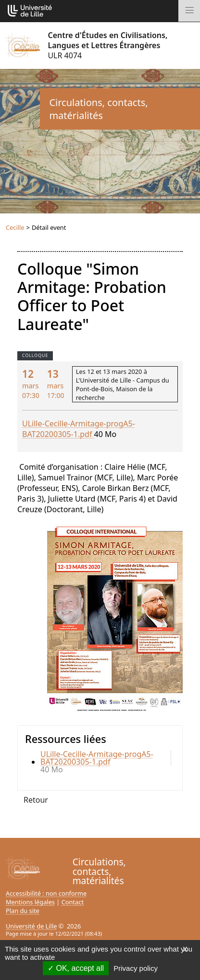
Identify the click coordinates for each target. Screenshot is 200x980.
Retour (36, 800)
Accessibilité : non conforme (46, 893)
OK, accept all (76, 968)
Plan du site (23, 911)
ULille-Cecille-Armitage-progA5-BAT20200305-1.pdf (79, 429)
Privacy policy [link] (136, 968)
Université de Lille (31, 926)
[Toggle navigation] (189, 11)
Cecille (15, 227)
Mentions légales (30, 902)
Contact (73, 902)
